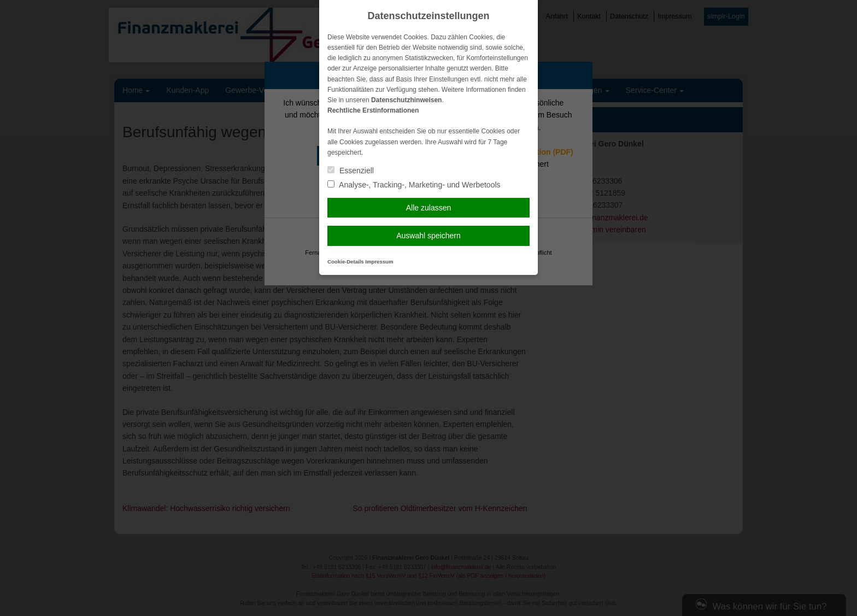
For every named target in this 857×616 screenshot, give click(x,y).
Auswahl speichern (428, 236)
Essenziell (351, 171)
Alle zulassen (429, 208)
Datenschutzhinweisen (406, 100)
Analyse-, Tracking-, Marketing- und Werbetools (414, 185)
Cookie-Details (346, 262)
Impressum (379, 262)
